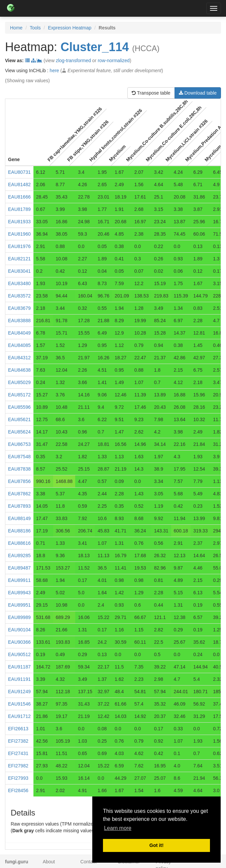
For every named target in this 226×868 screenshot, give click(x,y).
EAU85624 (19, 432)
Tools (35, 28)
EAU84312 (19, 358)
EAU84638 (19, 370)
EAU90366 (19, 642)
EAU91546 (19, 704)
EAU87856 (19, 481)
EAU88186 (19, 531)
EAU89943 (19, 593)
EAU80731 (19, 172)
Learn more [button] (118, 828)
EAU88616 (19, 543)
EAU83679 (19, 308)
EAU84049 (19, 333)
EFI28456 (18, 790)
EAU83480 (19, 283)
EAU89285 (19, 555)
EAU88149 (19, 518)
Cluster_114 (95, 47)
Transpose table (151, 93)
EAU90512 (19, 654)
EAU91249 (19, 692)
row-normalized (114, 60)
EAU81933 (19, 222)
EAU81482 (19, 184)
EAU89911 (19, 580)
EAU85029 (19, 382)
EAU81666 (19, 197)
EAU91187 (19, 667)
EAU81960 (19, 234)
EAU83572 (19, 296)
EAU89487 (19, 568)
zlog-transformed (73, 60)
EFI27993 (18, 778)
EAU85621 (19, 419)
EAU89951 (19, 605)
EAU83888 (19, 321)
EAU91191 (19, 679)
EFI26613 (18, 729)
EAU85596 (19, 407)
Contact (88, 862)
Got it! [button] (156, 845)
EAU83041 (19, 271)
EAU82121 (19, 259)
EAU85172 (19, 395)
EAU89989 (19, 617)
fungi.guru (17, 862)
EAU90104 (19, 630)
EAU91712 (19, 716)
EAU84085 (19, 345)
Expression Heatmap (70, 28)
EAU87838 (19, 469)
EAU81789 (19, 209)
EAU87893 (19, 506)
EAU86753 (19, 444)
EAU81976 (19, 246)
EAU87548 (19, 457)
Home (16, 28)
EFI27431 (18, 753)
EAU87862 (19, 494)
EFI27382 (18, 741)
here (54, 71)
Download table (198, 93)
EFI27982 (18, 766)
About (49, 862)
